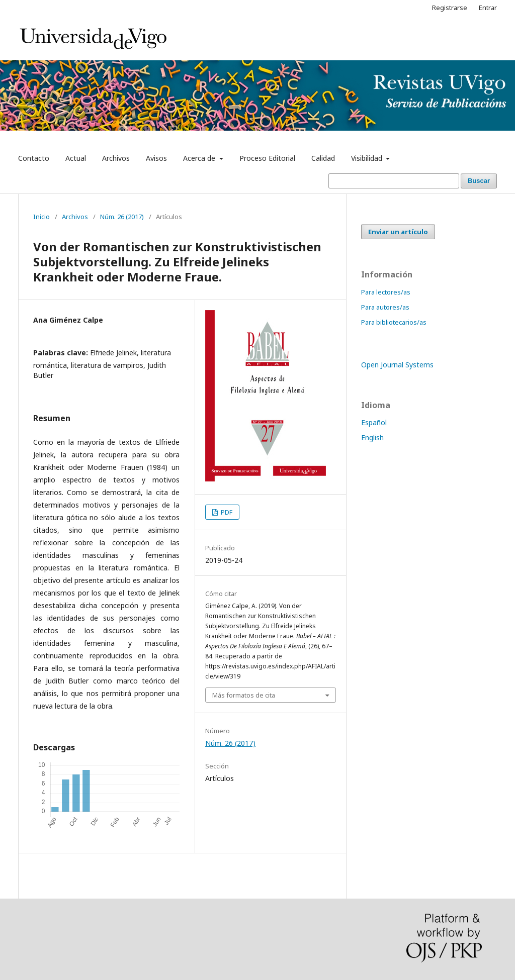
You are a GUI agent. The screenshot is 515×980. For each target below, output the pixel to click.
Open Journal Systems (397, 365)
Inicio (41, 217)
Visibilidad (368, 158)
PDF (226, 512)
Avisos (156, 158)
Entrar (488, 8)
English (372, 437)
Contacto (34, 158)
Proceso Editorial (267, 158)
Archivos (116, 158)
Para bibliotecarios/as (394, 322)
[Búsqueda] (394, 181)
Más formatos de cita (244, 695)
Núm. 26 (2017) (122, 217)
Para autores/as (385, 307)
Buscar (479, 181)
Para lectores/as (386, 292)
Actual (76, 158)
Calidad (323, 158)
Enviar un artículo (398, 232)
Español (374, 422)
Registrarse (450, 8)
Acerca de (200, 158)
